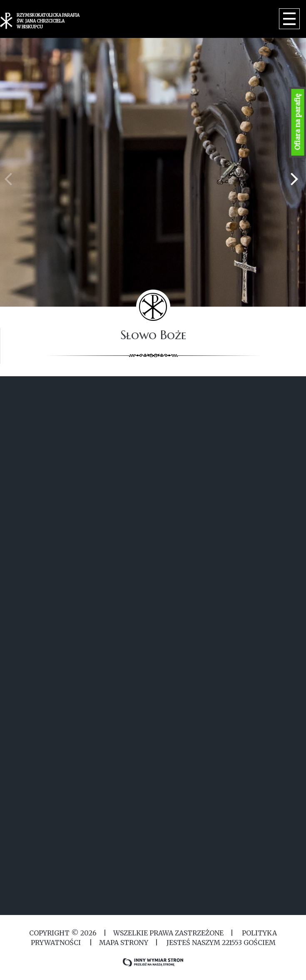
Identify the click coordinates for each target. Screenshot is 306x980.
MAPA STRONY (124, 942)
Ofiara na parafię (298, 122)
